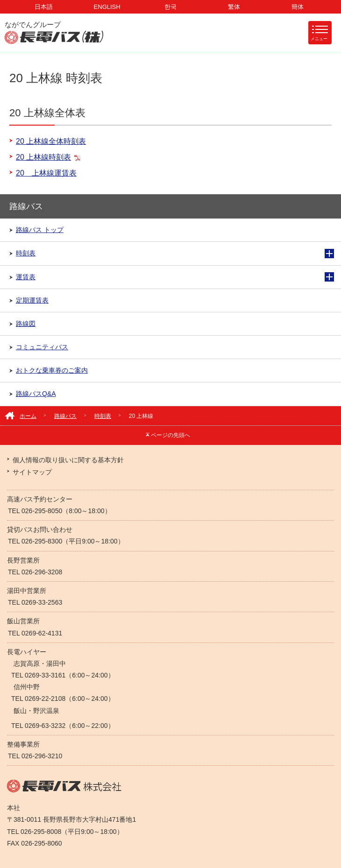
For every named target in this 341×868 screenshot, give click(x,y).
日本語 (44, 7)
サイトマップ (32, 472)
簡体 (298, 7)
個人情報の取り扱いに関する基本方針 (68, 460)
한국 (170, 7)
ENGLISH (107, 7)
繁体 (234, 7)
